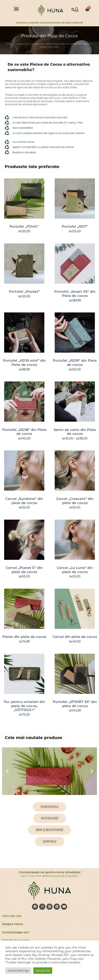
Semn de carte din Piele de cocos (75, 432)
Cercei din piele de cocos (75, 637)
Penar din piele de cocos (24, 637)
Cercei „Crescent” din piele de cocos (75, 501)
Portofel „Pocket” (24, 292)
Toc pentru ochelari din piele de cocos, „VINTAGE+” (24, 706)
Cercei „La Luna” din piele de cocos (75, 570)
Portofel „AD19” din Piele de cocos (75, 363)
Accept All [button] (43, 970)
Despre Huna (12, 924)
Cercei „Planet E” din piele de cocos (24, 570)
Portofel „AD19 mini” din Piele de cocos (24, 363)
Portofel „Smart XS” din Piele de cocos (75, 294)
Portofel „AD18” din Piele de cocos (24, 432)
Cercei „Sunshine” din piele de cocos (24, 501)
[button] (16, 9)
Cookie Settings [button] (18, 970)
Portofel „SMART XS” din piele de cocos (75, 704)
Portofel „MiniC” (24, 226)
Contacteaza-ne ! (16, 932)
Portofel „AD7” (75, 226)
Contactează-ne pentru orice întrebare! (50, 872)
